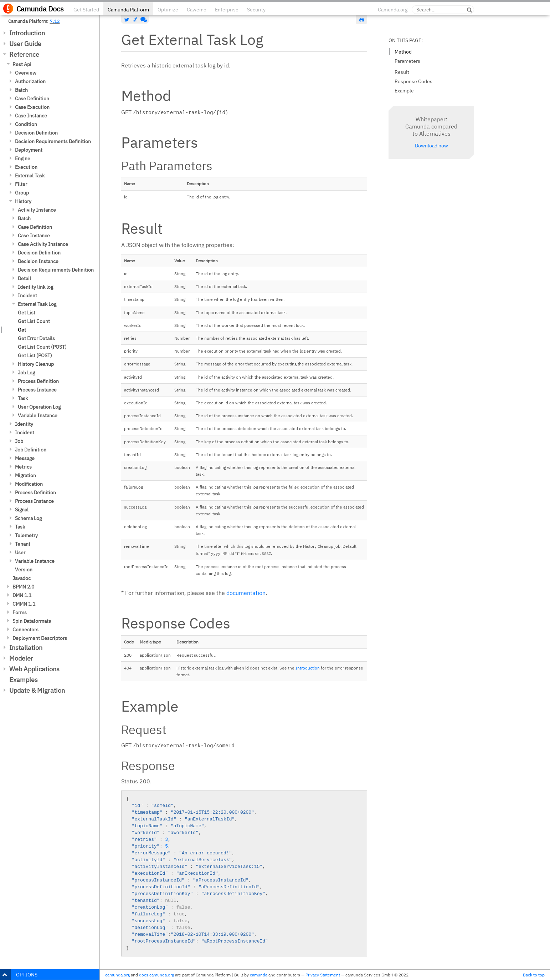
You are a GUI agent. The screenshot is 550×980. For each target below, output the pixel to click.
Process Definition (38, 381)
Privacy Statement (323, 975)
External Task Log (37, 304)
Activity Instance (37, 210)
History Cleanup (36, 364)
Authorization (30, 81)
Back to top (534, 975)
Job (19, 441)
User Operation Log (39, 407)
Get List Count (34, 321)
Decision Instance (38, 261)
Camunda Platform (128, 10)
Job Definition (31, 450)
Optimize (168, 10)
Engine (23, 158)
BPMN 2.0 (23, 587)
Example (404, 91)
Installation (26, 648)
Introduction (27, 33)
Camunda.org (393, 10)
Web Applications (34, 669)
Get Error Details (36, 338)
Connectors (25, 630)
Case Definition (32, 98)
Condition (26, 124)
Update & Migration (37, 690)
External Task (30, 176)
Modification (29, 484)
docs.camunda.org (156, 975)
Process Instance (37, 390)
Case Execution (32, 107)
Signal (22, 510)
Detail (24, 278)
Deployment (29, 150)
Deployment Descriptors (40, 638)
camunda (259, 975)
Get (22, 330)
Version (24, 570)
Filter (21, 184)
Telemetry (26, 535)
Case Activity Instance (43, 244)
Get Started (86, 10)
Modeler (21, 658)
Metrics (23, 467)
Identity (24, 424)
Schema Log (28, 518)
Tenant (23, 544)
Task (23, 398)
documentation (246, 593)
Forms (20, 612)
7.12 (55, 21)
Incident (27, 295)
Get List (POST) (35, 355)
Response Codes (413, 81)
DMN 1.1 (22, 595)
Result (402, 72)
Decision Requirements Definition (53, 141)
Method (403, 52)
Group (22, 193)
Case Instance (31, 116)
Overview (26, 73)
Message (25, 458)
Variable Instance (38, 415)
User (20, 552)
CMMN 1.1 (24, 604)
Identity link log (35, 287)
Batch (21, 90)
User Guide (25, 44)
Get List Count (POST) (42, 347)
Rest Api (22, 64)
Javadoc (22, 578)
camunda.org (117, 975)
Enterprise (227, 10)
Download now (431, 146)
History (23, 201)
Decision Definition (36, 133)
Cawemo (197, 10)
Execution (26, 167)
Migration (25, 475)
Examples (24, 680)
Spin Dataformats (32, 621)
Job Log (26, 373)
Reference (24, 54)
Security (256, 10)
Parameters (407, 61)
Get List (27, 313)
